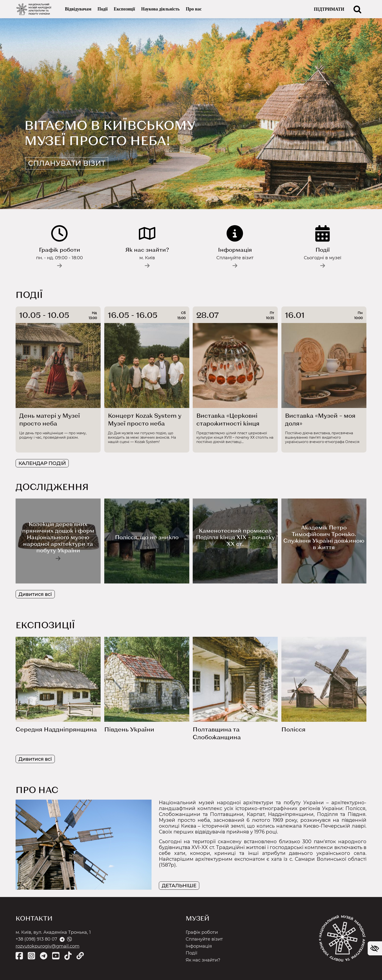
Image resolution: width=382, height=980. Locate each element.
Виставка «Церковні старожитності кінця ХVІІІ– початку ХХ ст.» (229, 420)
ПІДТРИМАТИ (329, 9)
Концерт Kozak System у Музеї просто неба (145, 419)
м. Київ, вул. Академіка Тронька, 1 (53, 932)
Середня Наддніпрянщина (56, 729)
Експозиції (124, 9)
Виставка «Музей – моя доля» (320, 419)
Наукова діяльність (160, 9)
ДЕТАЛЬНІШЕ (179, 886)
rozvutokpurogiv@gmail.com (48, 946)
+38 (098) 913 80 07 (36, 939)
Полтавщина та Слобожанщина (217, 733)
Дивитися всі (35, 594)
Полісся (293, 729)
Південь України (129, 729)
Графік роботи (202, 932)
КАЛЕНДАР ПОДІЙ (42, 463)
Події (103, 9)
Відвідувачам (78, 9)
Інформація (199, 946)
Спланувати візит (68, 163)
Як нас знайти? (203, 960)
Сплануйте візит (204, 939)
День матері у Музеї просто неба (50, 419)
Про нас (194, 9)
